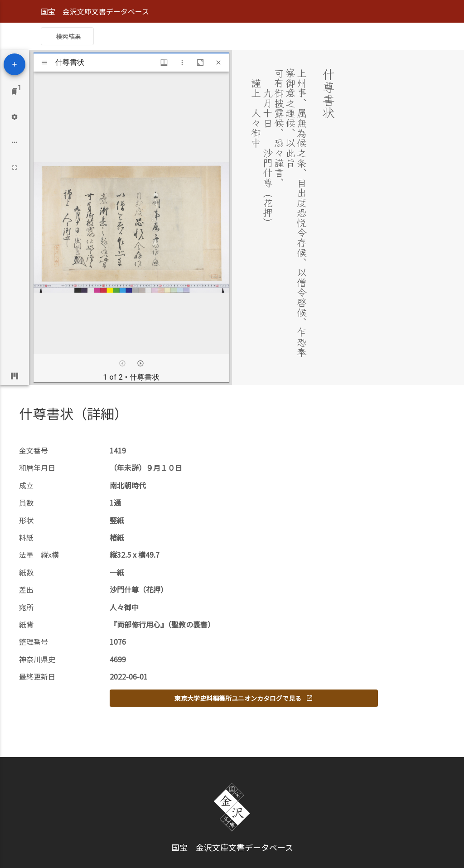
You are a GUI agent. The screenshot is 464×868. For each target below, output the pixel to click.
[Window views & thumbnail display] (164, 63)
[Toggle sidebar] (44, 63)
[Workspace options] (14, 142)
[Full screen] (14, 168)
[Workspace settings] (14, 117)
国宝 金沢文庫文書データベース (95, 11)
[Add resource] (14, 64)
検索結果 (68, 36)
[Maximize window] (200, 63)
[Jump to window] (14, 92)
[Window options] (182, 63)
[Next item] (140, 363)
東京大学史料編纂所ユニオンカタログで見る (244, 698)
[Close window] (218, 63)
